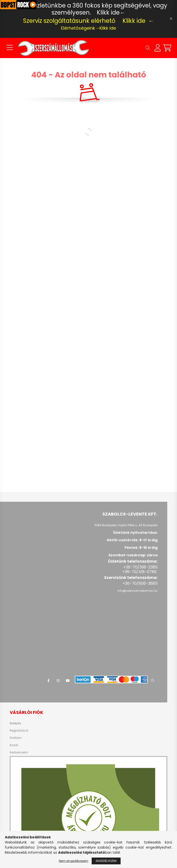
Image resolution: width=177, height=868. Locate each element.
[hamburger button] (10, 48)
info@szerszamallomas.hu (137, 591)
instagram (58, 681)
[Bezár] (171, 19)
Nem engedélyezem (74, 861)
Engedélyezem (106, 861)
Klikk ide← (111, 13)
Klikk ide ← (138, 21)
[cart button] (167, 48)
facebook (48, 681)
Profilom (16, 738)
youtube (68, 681)
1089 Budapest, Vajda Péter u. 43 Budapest (126, 525)
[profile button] (158, 48)
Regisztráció (19, 731)
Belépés (15, 723)
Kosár (14, 745)
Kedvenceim (19, 752)
